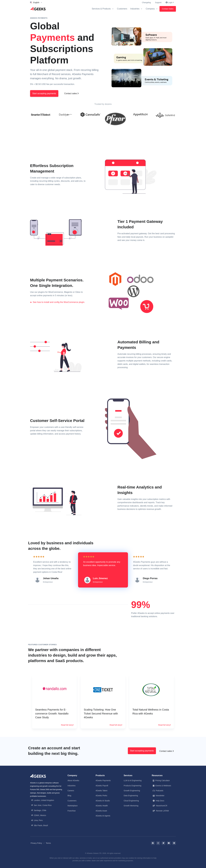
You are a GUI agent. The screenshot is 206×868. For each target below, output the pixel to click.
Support (158, 2)
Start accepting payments (44, 93)
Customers (122, 9)
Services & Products (101, 9)
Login (170, 2)
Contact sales (71, 93)
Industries (135, 9)
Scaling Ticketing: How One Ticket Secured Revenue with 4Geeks (101, 713)
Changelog (146, 2)
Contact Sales (168, 9)
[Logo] (38, 9)
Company (150, 9)
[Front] (38, 775)
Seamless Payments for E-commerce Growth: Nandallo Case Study (52, 713)
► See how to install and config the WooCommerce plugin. (58, 302)
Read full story (67, 725)
